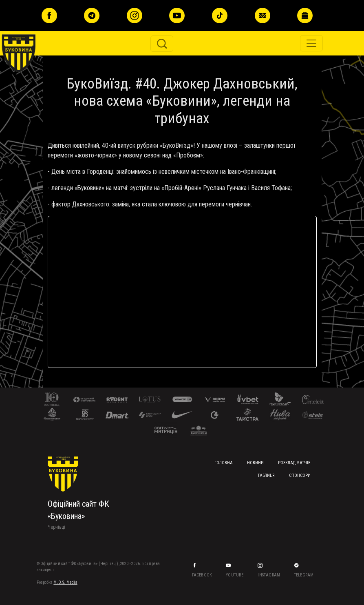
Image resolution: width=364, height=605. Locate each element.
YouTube (235, 575)
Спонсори (300, 475)
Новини (255, 463)
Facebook (203, 575)
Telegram (304, 575)
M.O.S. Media (65, 582)
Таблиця (266, 475)
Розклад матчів (294, 463)
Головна (224, 463)
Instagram (269, 575)
